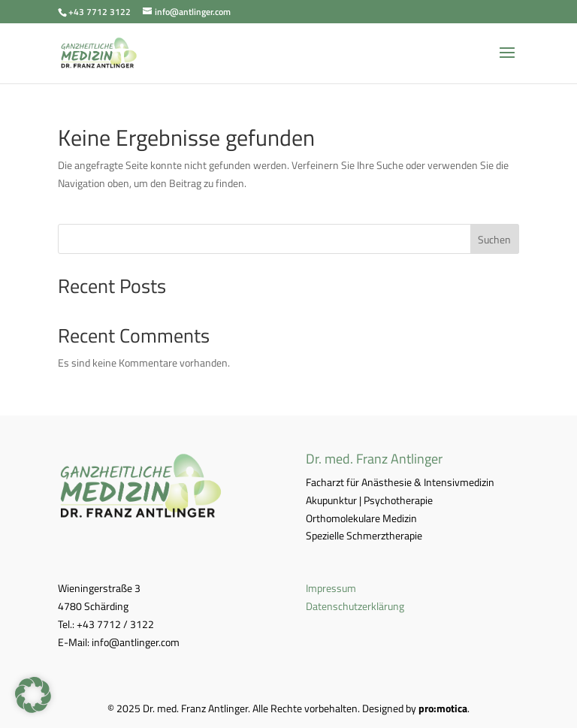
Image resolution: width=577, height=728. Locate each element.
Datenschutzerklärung (355, 606)
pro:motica (443, 708)
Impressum (331, 588)
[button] (33, 695)
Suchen (494, 239)
